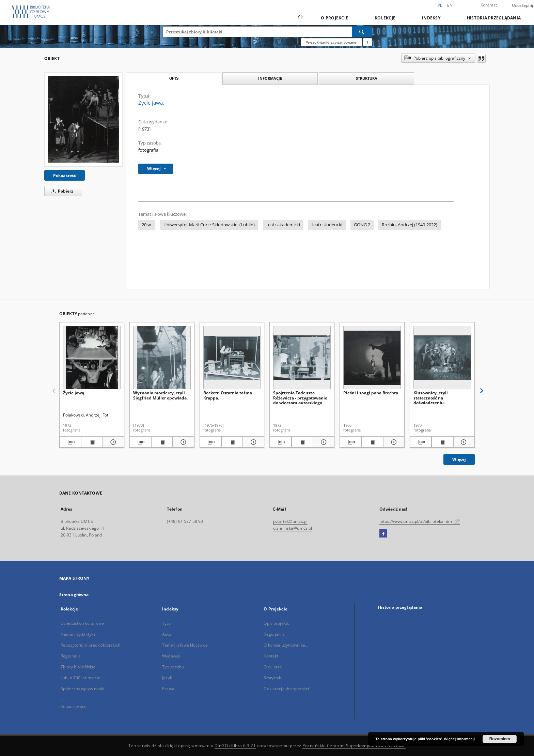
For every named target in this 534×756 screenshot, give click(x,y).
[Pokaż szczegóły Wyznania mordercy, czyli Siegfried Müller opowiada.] (182, 442)
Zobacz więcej (74, 706)
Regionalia (71, 656)
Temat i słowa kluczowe (185, 645)
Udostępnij (523, 5)
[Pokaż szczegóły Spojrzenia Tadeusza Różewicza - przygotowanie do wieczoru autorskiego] (323, 442)
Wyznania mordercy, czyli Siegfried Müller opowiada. (160, 395)
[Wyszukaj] (362, 32)
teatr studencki (327, 225)
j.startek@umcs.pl (290, 521)
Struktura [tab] (367, 78)
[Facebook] (383, 534)
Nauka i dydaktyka (78, 634)
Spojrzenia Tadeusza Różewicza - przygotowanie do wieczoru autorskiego (300, 398)
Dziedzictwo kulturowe (82, 623)
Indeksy (431, 18)
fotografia (148, 150)
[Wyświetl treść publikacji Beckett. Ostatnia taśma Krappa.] (232, 442)
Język (167, 678)
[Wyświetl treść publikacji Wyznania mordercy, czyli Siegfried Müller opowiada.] (162, 442)
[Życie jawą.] (83, 119)
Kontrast (489, 5)
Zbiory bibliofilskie (78, 667)
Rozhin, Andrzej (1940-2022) (410, 225)
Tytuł (167, 623)
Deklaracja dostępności (286, 689)
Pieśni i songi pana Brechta (371, 393)
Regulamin (274, 634)
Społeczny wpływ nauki (83, 689)
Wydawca (171, 656)
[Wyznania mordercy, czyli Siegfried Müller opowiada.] (162, 358)
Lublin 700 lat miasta (81, 678)
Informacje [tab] (270, 78)
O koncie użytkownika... (286, 645)
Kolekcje (385, 18)
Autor (168, 634)
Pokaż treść (65, 175)
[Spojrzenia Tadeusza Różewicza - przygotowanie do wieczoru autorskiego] (302, 358)
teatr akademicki (283, 225)
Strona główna (74, 595)
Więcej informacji (459, 739)
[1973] (144, 129)
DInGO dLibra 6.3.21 (235, 746)
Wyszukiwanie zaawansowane (331, 42)
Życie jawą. (74, 393)
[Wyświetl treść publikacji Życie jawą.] (92, 442)
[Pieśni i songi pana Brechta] (372, 358)
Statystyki (273, 678)
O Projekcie (334, 18)
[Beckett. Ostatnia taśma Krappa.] (232, 358)
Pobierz (61, 191)
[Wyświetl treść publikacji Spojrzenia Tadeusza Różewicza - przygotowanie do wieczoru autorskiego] (302, 442)
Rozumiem (500, 739)
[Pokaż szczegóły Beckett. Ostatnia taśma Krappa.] (253, 442)
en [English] (450, 5)
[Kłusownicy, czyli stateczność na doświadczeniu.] (442, 358)
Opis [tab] (174, 78)
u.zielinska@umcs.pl (293, 528)
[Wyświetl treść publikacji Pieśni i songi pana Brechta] (372, 442)
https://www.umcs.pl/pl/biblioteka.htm (420, 521)
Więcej (459, 459)
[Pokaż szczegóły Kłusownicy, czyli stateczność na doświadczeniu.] (463, 442)
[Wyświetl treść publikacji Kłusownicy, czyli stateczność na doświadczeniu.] (442, 442)
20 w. (147, 225)
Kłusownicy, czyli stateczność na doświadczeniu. (431, 398)
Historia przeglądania (494, 18)
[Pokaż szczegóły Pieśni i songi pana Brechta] (393, 442)
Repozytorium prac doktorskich (90, 645)
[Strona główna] (300, 18)
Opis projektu (277, 623)
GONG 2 (362, 225)
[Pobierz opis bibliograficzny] (70, 442)
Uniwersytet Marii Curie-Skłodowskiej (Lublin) (209, 225)
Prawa (168, 689)
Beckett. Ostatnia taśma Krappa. (228, 395)
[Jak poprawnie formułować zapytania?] (367, 42)
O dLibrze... (274, 667)
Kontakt (271, 656)
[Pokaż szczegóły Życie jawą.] (113, 442)
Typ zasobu (173, 667)
